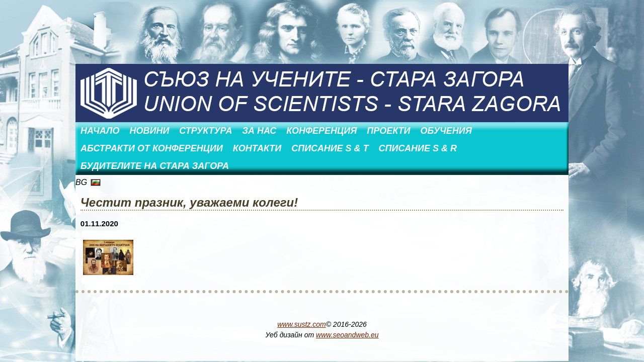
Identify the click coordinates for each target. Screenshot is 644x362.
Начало (100, 131)
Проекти (388, 131)
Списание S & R (418, 148)
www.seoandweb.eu (347, 335)
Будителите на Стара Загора (155, 166)
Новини (149, 131)
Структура (206, 131)
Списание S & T (330, 148)
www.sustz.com (301, 324)
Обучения (446, 131)
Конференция (321, 131)
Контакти (257, 148)
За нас (260, 131)
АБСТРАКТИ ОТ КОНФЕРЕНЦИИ (152, 148)
